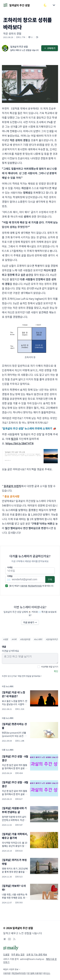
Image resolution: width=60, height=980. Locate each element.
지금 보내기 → (30, 622)
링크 (13, 439)
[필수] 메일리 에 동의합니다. (31, 586)
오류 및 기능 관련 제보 (37, 954)
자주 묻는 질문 (18, 954)
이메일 (10, 576)
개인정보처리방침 (35, 586)
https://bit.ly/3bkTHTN (20, 443)
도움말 (6, 954)
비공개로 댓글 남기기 (50, 667)
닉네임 (10, 567)
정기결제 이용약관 (34, 973)
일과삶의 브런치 (12, 486)
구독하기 (50, 48)
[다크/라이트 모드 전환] (45, 5)
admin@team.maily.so (32, 959)
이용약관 (24, 586)
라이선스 (47, 973)
